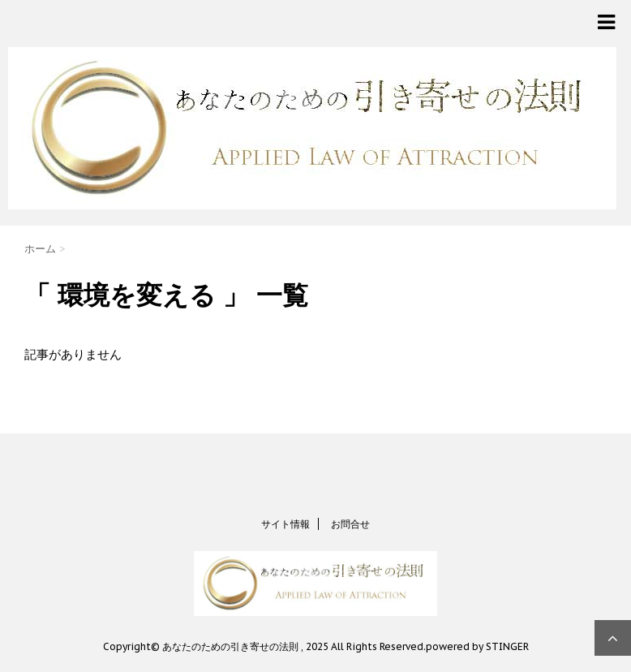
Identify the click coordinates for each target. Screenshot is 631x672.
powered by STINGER (477, 646)
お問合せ (350, 524)
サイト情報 (285, 524)
